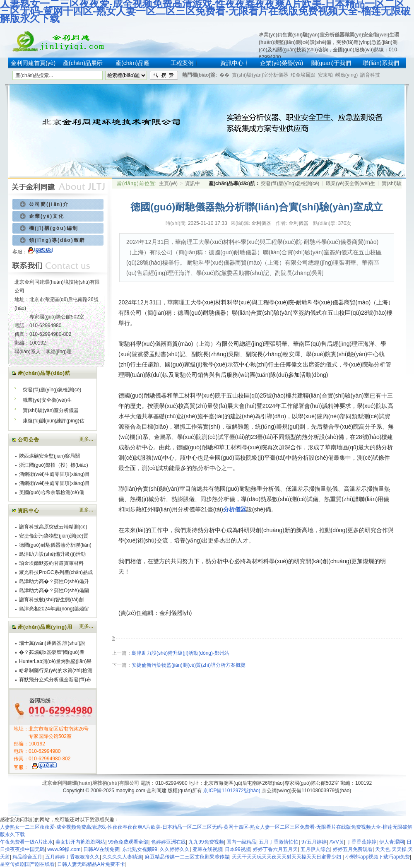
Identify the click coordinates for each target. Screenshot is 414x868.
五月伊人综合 (315, 849)
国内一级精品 (241, 842)
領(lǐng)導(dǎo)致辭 (57, 240)
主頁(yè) (168, 183)
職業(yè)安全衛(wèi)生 (369, 35)
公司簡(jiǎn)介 (49, 204)
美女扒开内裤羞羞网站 (80, 842)
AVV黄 (337, 842)
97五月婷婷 (314, 842)
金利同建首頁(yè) (33, 63)
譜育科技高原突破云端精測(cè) (53, 527)
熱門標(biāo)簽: (200, 75)
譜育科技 (370, 75)
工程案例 (182, 63)
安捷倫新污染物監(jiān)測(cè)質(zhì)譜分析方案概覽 (189, 665)
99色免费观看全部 (128, 842)
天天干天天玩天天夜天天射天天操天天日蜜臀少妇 (287, 857)
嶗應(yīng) (347, 75)
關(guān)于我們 (331, 63)
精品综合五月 (27, 857)
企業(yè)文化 (47, 216)
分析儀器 (235, 509)
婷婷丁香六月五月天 (275, 849)
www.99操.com (64, 849)
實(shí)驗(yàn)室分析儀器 (316, 35)
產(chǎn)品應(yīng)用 (45, 627)
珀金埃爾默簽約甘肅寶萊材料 (51, 563)
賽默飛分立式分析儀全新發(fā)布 (55, 680)
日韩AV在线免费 (101, 849)
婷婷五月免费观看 (353, 849)
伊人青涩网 (392, 842)
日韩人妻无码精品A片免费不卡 (91, 864)
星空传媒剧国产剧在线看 (27, 864)
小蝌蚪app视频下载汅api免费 (378, 857)
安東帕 (325, 75)
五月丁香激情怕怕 (279, 842)
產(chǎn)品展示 (83, 63)
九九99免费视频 (206, 842)
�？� (224, 75)
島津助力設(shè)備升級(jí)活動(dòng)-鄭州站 (181, 653)
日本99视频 (237, 849)
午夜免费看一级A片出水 (26, 842)
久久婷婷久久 (175, 849)
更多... (86, 439)
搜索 (164, 75)
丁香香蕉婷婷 (361, 842)
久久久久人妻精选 (122, 857)
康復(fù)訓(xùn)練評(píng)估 (54, 421)
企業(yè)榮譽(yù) (282, 63)
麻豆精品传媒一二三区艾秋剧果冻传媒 (187, 857)
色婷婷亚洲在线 (168, 842)
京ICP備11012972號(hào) (232, 791)
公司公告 (29, 440)
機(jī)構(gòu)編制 (54, 228)
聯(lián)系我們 (381, 63)
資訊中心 (232, 63)
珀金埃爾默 (303, 75)
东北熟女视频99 (140, 849)
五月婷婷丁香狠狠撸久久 (72, 857)
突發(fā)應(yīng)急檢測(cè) (52, 390)
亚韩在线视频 (207, 849)
